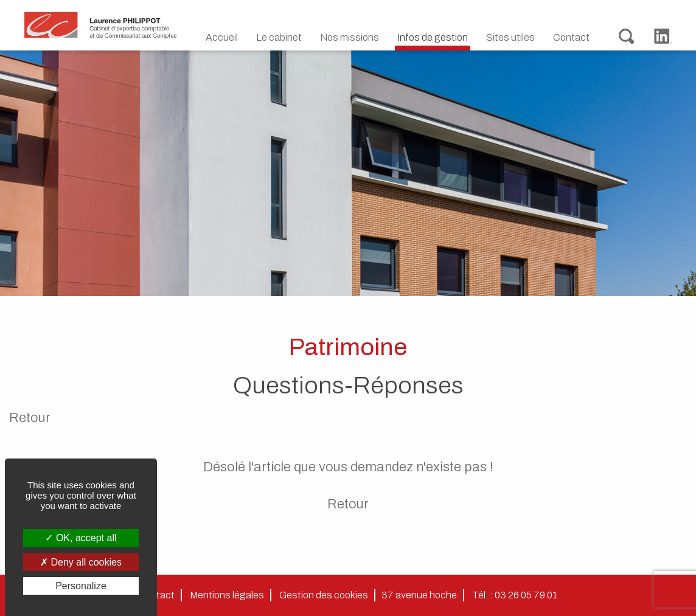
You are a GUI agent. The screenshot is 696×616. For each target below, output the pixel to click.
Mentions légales (227, 595)
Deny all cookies (81, 562)
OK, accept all (81, 538)
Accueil (222, 37)
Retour (30, 418)
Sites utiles (510, 37)
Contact (571, 37)
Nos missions (350, 37)
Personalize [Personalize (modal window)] (81, 586)
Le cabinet (279, 37)
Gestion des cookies (324, 595)
